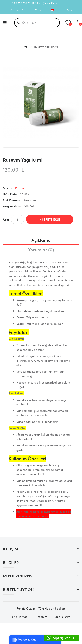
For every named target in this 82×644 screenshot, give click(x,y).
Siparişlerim (62, 617)
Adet (6, 219)
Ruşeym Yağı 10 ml (46, 47)
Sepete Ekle (51, 219)
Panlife (19, 188)
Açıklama (41, 240)
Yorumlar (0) (41, 249)
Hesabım (41, 617)
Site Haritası (20, 617)
